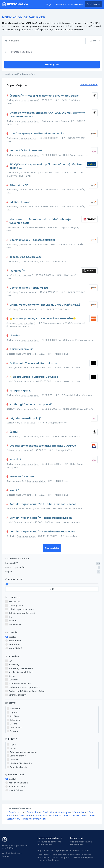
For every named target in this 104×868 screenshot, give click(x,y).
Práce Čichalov (15, 812)
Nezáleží (11, 637)
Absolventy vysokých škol (19, 672)
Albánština (13, 709)
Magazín (50, 4)
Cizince (10, 676)
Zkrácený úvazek (15, 605)
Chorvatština (14, 728)
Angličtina (13, 712)
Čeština (12, 724)
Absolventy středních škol (19, 668)
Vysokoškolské (14, 648)
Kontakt (6, 856)
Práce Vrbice (31, 812)
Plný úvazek (13, 602)
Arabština (13, 716)
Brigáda (9, 572)
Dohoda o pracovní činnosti (20, 613)
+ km (92, 41)
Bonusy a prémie (16, 756)
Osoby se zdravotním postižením (23, 687)
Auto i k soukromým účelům (22, 752)
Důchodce (12, 680)
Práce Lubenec (72, 816)
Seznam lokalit (77, 838)
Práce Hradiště (40, 816)
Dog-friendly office (17, 767)
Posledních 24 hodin (17, 783)
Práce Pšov (56, 816)
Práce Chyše (63, 812)
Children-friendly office (19, 763)
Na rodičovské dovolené (18, 684)
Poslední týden (14, 790)
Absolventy (12, 665)
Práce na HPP (12, 563)
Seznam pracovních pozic (50, 838)
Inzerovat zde (76, 4)
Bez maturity (13, 641)
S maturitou (13, 645)
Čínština (12, 731)
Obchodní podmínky (12, 853)
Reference (61, 4)
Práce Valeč (78, 812)
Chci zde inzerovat (89, 85)
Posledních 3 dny (15, 787)
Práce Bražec (23, 816)
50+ (9, 661)
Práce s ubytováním (15, 567)
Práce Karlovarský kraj (34, 819)
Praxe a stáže (13, 624)
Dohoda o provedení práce (20, 609)
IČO (9, 617)
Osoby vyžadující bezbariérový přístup (25, 691)
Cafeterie (13, 760)
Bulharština (13, 720)
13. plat (11, 744)
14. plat (12, 748)
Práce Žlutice (47, 812)
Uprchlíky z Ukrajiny (16, 695)
